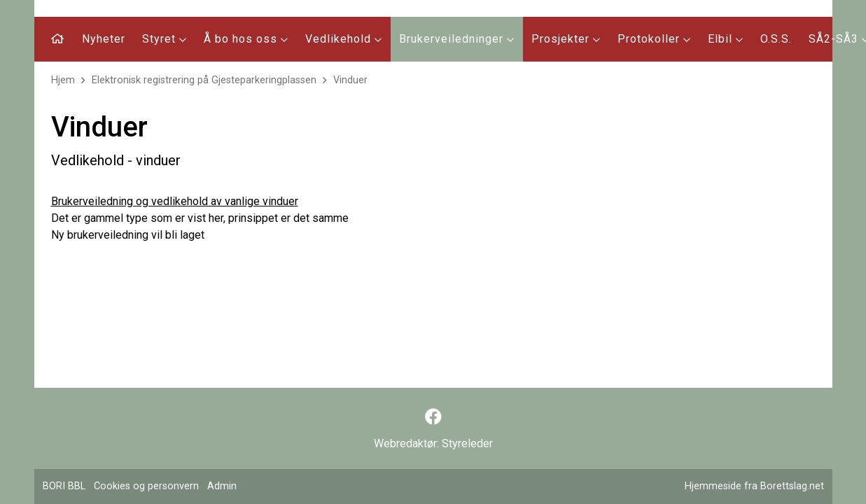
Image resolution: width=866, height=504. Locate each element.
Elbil (726, 39)
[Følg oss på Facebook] (433, 417)
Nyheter (104, 39)
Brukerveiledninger (457, 39)
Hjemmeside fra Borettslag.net (754, 486)
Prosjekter (566, 39)
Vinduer (350, 80)
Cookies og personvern (146, 486)
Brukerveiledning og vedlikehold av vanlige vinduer (175, 201)
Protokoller (654, 39)
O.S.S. (776, 39)
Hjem (63, 80)
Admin (222, 486)
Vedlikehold (344, 39)
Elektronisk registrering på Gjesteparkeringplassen (204, 80)
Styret (165, 39)
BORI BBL (64, 486)
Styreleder (467, 443)
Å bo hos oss (246, 39)
